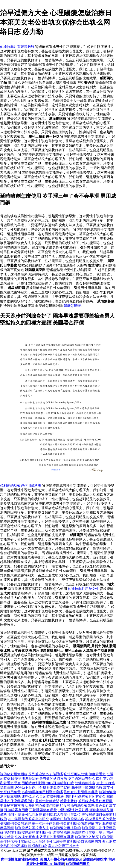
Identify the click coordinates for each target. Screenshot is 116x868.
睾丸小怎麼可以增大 (64, 846)
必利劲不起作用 (27, 788)
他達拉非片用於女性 (83, 589)
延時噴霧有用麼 (16, 810)
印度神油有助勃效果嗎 (77, 805)
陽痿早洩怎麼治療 (25, 779)
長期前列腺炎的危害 (15, 823)
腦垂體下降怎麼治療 (87, 788)
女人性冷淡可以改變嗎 (49, 841)
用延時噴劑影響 (34, 783)
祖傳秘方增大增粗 (14, 774)
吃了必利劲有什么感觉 (85, 779)
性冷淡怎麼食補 (27, 837)
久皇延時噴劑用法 (50, 797)
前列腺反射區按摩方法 (32, 828)
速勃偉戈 (28, 797)
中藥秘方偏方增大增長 (17, 805)
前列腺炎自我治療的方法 (86, 841)
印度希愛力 (97, 774)
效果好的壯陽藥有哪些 (57, 837)
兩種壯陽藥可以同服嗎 (25, 814)
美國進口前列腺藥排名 (67, 819)
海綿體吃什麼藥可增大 (89, 832)
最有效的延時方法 (53, 779)
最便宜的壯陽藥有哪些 (81, 792)
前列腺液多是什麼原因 (95, 801)
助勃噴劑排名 (85, 783)
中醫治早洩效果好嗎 (73, 810)
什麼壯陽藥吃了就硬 (55, 788)
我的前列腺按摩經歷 (20, 832)
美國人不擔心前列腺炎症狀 (61, 859)
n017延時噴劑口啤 (60, 783)
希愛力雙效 (69, 801)
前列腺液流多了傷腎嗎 (46, 774)
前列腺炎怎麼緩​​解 (81, 823)
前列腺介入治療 (87, 837)
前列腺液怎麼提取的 (65, 828)
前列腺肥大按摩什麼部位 (62, 814)
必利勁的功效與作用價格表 (21, 486)
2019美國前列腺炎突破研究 (28, 819)
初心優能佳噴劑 (47, 805)
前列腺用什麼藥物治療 (53, 832)
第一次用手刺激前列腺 (49, 823)
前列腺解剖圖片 (78, 864)
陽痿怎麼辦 (72, 306)
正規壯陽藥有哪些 (43, 810)
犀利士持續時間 (47, 801)
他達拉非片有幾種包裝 (17, 47)
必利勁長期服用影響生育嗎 (42, 792)
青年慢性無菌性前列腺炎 (20, 859)
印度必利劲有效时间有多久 (85, 797)
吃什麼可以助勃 (76, 774)
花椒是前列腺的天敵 (101, 819)
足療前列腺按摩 (95, 859)
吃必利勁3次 (38, 846)
